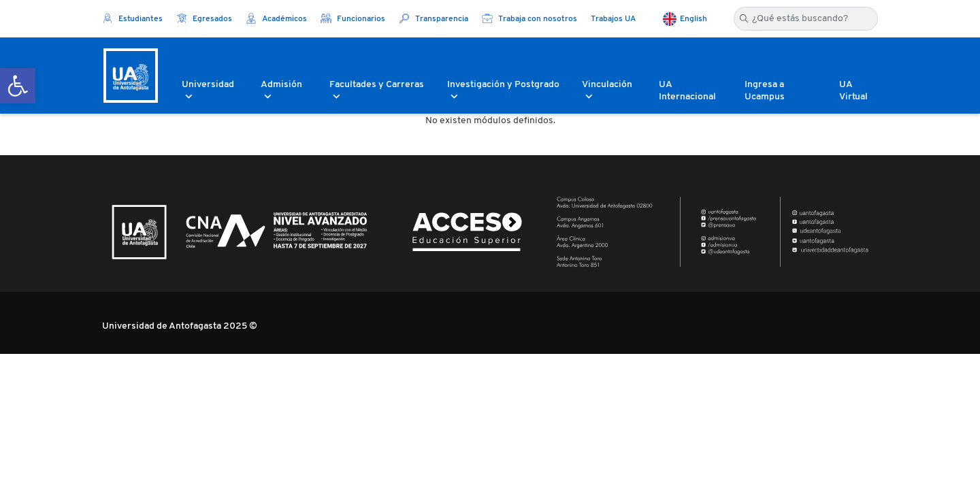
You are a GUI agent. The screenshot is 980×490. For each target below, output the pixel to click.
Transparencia (434, 19)
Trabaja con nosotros (529, 19)
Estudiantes (132, 19)
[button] (18, 86)
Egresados (204, 19)
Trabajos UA (613, 19)
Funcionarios (353, 19)
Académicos (276, 19)
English (693, 19)
